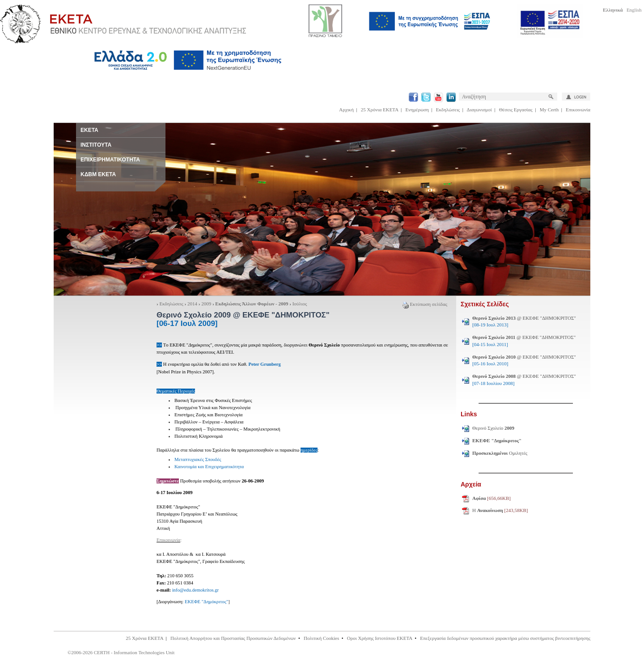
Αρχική (346, 110)
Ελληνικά (613, 10)
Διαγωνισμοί (479, 110)
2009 (206, 304)
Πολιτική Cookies (321, 638)
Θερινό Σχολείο (493, 428)
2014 (192, 304)
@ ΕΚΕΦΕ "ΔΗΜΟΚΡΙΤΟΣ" (524, 322)
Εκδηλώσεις (448, 110)
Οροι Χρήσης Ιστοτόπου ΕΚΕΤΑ (380, 638)
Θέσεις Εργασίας (516, 110)
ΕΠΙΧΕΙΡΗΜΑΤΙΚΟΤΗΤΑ (110, 160)
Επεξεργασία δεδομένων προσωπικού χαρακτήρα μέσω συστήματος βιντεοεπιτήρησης (505, 638)
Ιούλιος (300, 304)
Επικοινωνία (578, 110)
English (634, 10)
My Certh (549, 110)
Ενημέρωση (417, 110)
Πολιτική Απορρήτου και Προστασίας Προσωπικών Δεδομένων (233, 638)
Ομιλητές (500, 453)
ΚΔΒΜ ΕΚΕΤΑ (98, 174)
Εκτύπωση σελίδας (425, 304)
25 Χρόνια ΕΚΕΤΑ (380, 110)
